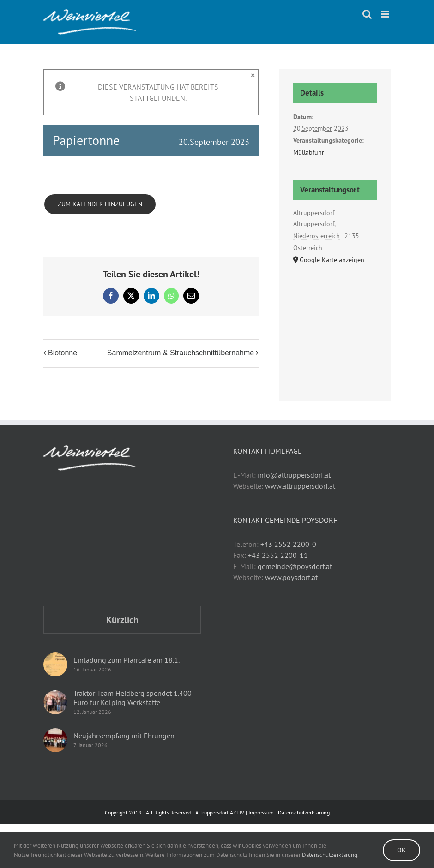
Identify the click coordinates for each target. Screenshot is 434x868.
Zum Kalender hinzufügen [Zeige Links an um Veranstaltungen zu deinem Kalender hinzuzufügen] (100, 204)
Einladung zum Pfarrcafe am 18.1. (127, 660)
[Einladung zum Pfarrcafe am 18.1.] (55, 664)
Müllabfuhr (309, 152)
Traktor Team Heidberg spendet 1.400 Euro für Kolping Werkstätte (133, 698)
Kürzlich (122, 620)
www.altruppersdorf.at (300, 486)
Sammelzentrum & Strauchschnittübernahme (181, 353)
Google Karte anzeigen (332, 260)
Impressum (261, 812)
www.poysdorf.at (291, 577)
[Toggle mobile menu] (386, 14)
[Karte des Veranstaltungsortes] (335, 315)
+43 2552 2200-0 (288, 544)
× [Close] (253, 75)
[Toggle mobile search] (367, 14)
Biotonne (63, 353)
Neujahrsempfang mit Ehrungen (124, 736)
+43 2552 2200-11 (278, 555)
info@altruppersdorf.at (294, 475)
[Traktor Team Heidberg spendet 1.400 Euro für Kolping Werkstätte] (55, 702)
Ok (401, 850)
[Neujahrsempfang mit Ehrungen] (55, 740)
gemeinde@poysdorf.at (295, 566)
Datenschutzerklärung (304, 812)
